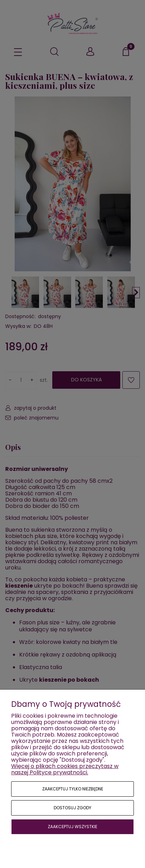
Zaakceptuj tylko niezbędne (73, 789)
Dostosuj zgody (72, 808)
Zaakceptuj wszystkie (72, 827)
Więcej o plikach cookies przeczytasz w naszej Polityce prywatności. (65, 769)
